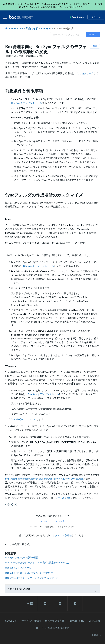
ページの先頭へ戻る (18, 544)
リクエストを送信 (62, 535)
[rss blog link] (45, 603)
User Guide (94, 621)
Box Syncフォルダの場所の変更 (22, 557)
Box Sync (46, 28)
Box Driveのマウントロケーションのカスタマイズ (32, 578)
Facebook (7, 505)
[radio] (44, 521)
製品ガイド (32, 28)
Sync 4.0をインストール (24, 419)
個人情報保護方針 (55, 621)
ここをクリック (85, 73)
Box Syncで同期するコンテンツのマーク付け (29, 573)
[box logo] (21, 17)
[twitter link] (60, 603)
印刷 (95, 46)
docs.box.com (52, 4)
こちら (61, 7)
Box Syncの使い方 (64, 28)
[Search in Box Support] (68, 35)
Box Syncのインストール (18, 568)
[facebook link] (75, 603)
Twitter (11, 505)
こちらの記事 (63, 498)
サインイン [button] (96, 17)
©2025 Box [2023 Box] (11, 621)
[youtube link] (30, 603)
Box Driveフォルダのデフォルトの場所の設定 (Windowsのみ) (38, 562)
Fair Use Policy (76, 621)
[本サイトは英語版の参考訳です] (53, 628)
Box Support (16, 28)
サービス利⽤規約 (31, 621)
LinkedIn (15, 505)
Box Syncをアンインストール (27, 103)
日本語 (96, 635)
